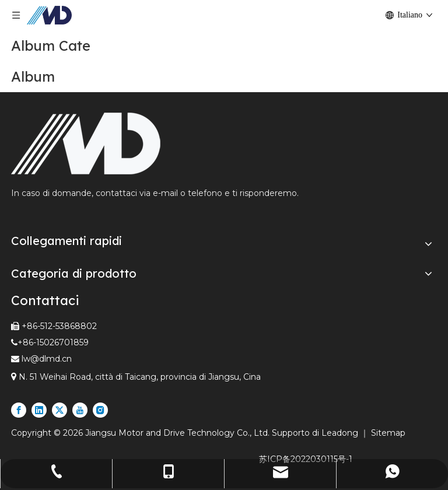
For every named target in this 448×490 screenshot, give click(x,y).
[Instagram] (100, 410)
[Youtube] (80, 410)
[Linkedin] (39, 410)
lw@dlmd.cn (47, 359)
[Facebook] (19, 410)
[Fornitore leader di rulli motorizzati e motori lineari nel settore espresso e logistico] (86, 143)
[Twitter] (60, 410)
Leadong (341, 433)
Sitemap (388, 433)
